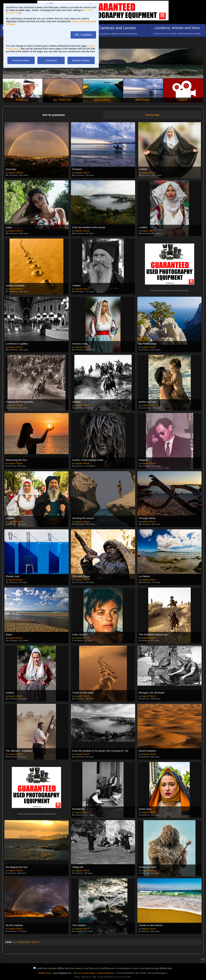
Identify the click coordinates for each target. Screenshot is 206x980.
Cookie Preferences (106, 973)
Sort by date (152, 115)
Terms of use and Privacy (84, 973)
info (186, 290)
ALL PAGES (18, 942)
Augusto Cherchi (16, 173)
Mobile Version (45, 973)
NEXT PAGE (33, 942)
